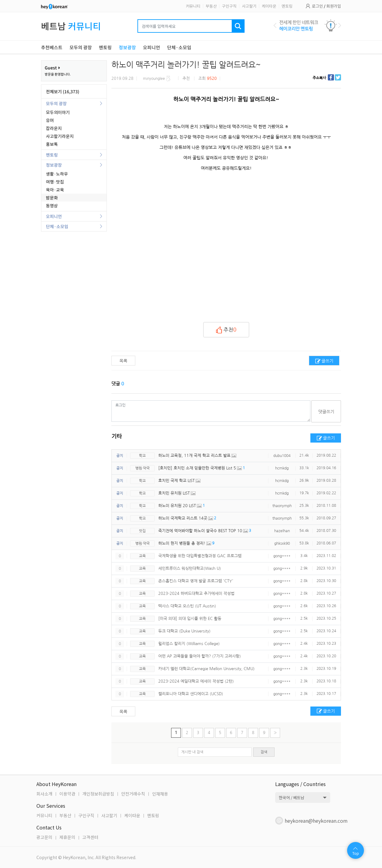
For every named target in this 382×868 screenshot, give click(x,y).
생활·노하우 (57, 174)
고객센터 (90, 837)
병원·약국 (142, 468)
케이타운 (269, 6)
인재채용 (160, 794)
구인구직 (229, 6)
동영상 (52, 206)
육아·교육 (55, 190)
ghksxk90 (282, 543)
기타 (117, 436)
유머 (50, 120)
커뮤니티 (193, 6)
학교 (142, 456)
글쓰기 (327, 361)
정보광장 (54, 165)
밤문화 (52, 198)
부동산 (211, 6)
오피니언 (54, 216)
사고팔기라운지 (60, 136)
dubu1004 (282, 456)
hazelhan (282, 531)
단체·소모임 (57, 226)
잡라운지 (54, 128)
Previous (275, 25)
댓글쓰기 (326, 412)
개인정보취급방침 (98, 794)
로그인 (317, 6)
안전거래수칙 (133, 794)
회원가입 (334, 6)
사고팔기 (249, 6)
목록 (123, 361)
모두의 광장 (56, 103)
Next (340, 25)
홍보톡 (52, 144)
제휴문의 (67, 837)
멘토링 (287, 6)
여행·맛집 (55, 182)
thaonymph (282, 506)
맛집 (142, 531)
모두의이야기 (58, 112)
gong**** (282, 556)
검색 (264, 752)
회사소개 (44, 794)
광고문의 (44, 837)
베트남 (71, 26)
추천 (226, 330)
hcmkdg (282, 468)
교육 (142, 556)
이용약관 (67, 794)
